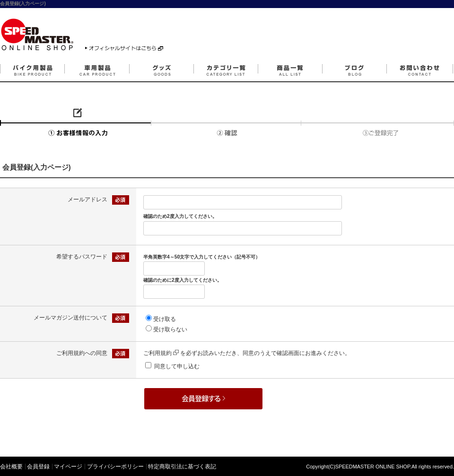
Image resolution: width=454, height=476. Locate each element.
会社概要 (11, 467)
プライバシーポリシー (115, 467)
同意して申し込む (177, 366)
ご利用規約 (161, 353)
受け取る (165, 319)
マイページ (68, 467)
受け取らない (170, 329)
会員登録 (38, 467)
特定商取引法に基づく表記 (182, 467)
